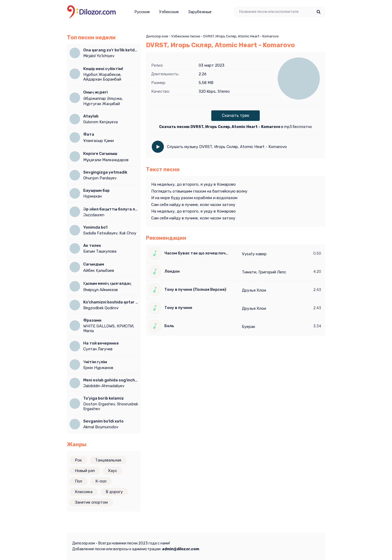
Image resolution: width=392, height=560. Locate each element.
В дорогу (114, 492)
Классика (84, 492)
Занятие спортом (91, 502)
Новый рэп (85, 471)
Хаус (112, 471)
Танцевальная (108, 460)
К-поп (101, 481)
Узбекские (169, 12)
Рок (78, 460)
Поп (79, 481)
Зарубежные (200, 12)
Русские (142, 12)
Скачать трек (236, 116)
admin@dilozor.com (181, 549)
